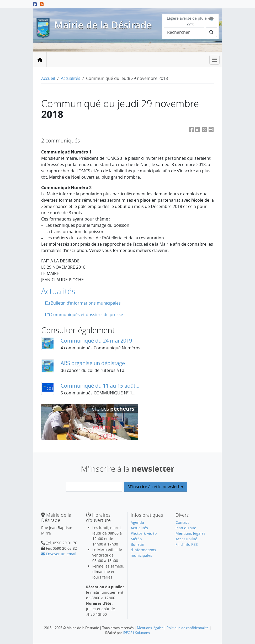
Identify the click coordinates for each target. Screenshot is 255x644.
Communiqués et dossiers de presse (84, 315)
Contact (182, 522)
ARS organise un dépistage (93, 363)
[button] (211, 130)
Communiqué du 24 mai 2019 (96, 341)
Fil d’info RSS (187, 544)
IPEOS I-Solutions (136, 633)
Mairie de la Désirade (103, 25)
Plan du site (186, 528)
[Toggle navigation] (215, 60)
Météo (136, 539)
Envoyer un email (59, 554)
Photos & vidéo (144, 533)
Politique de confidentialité (188, 628)
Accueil (48, 78)
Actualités (71, 78)
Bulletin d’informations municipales (83, 303)
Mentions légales (190, 533)
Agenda (137, 522)
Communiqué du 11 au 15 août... (100, 386)
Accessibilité (186, 539)
